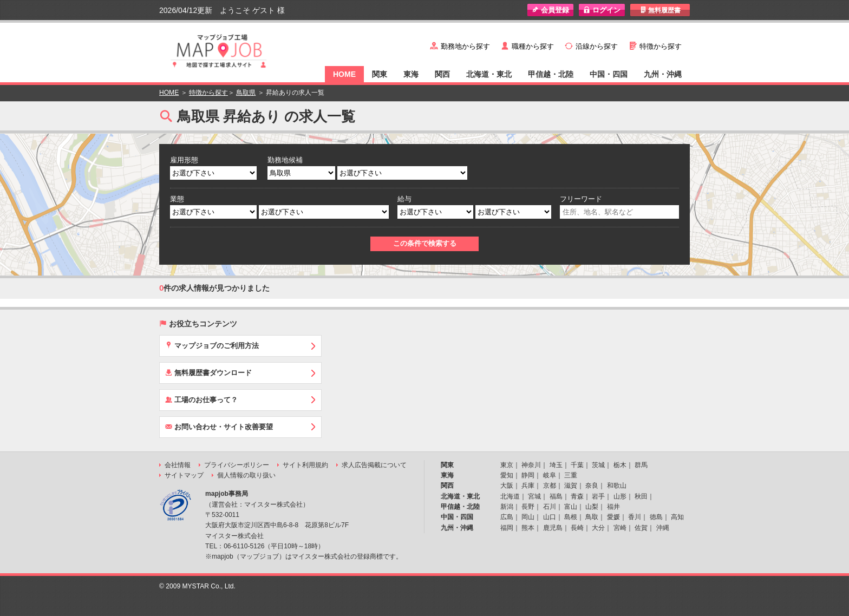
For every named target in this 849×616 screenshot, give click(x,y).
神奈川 (531, 465)
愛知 (507, 475)
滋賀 (571, 486)
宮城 (534, 496)
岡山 (528, 517)
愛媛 (613, 517)
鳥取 (592, 517)
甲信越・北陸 (551, 74)
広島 (507, 517)
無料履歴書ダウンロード (208, 372)
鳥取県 (246, 93)
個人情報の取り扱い (246, 475)
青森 (577, 496)
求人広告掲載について (374, 465)
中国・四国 (609, 74)
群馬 (641, 465)
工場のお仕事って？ (201, 399)
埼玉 (556, 465)
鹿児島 (553, 528)
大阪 (507, 486)
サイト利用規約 (305, 465)
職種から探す (533, 46)
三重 (571, 475)
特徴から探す (661, 46)
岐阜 (550, 475)
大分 (598, 528)
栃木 (620, 465)
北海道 (510, 496)
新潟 (507, 507)
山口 (550, 517)
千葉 (577, 465)
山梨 (592, 507)
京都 (550, 486)
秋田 (641, 496)
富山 (571, 507)
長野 (528, 507)
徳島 (656, 517)
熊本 (528, 528)
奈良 (592, 486)
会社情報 (178, 465)
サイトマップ (184, 475)
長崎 (577, 528)
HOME (344, 74)
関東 (380, 74)
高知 (677, 517)
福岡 (507, 528)
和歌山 (617, 486)
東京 (507, 465)
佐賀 (641, 528)
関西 (442, 74)
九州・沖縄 (663, 74)
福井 (613, 507)
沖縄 (663, 528)
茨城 (598, 465)
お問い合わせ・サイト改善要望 (219, 427)
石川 (550, 507)
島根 (571, 517)
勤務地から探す (465, 46)
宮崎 (620, 528)
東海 (411, 74)
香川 (635, 517)
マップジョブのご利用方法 (212, 345)
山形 (620, 496)
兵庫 (528, 486)
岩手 (598, 496)
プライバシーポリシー (237, 465)
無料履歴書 (660, 10)
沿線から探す (597, 46)
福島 (556, 496)
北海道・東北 (489, 74)
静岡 (528, 475)
